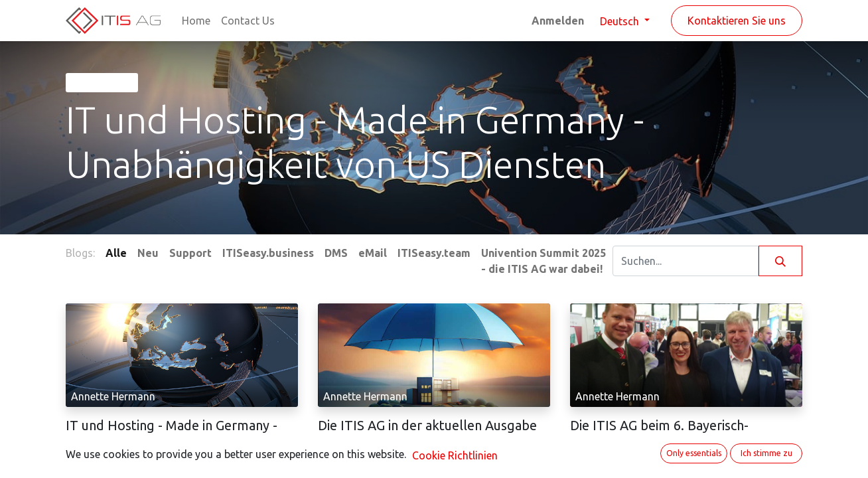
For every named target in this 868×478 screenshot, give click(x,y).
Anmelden (558, 21)
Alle (116, 253)
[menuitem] (196, 21)
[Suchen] (780, 261)
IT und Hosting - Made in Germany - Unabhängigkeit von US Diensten (172, 433)
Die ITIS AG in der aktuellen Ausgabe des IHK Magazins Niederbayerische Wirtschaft (427, 441)
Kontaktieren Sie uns (737, 21)
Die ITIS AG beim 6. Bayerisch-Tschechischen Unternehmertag (665, 433)
